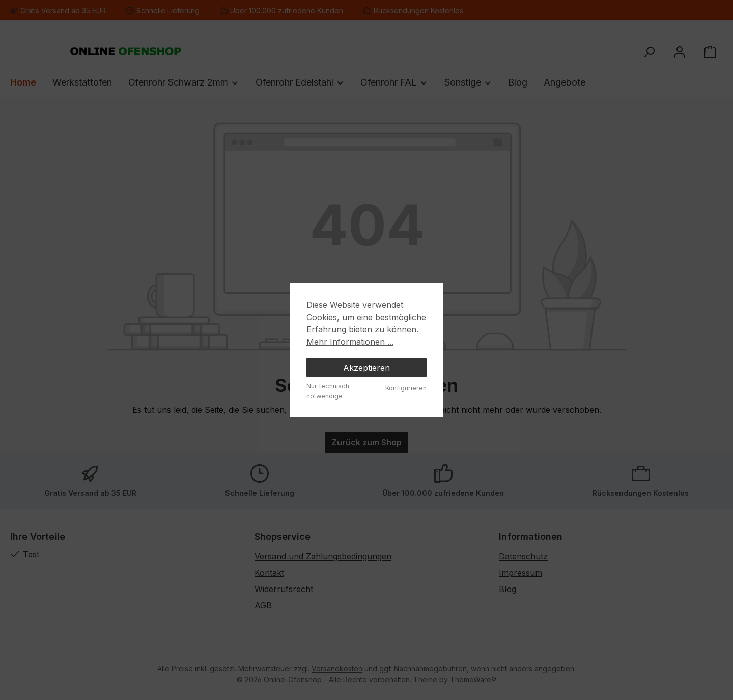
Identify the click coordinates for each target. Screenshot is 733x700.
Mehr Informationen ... (350, 342)
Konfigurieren (406, 388)
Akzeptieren (366, 368)
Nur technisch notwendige (328, 391)
